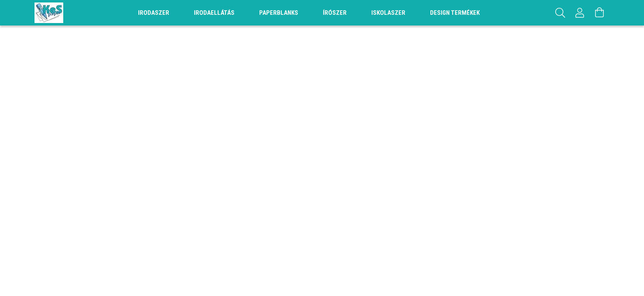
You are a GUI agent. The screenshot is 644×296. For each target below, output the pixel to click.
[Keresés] (560, 13)
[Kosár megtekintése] (600, 13)
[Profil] (580, 13)
